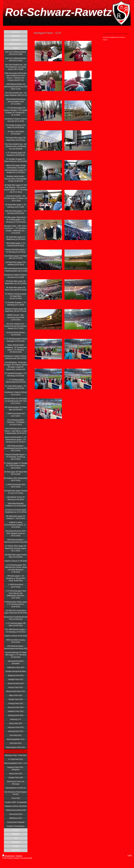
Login (130, 855)
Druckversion (8, 856)
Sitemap (19, 856)
